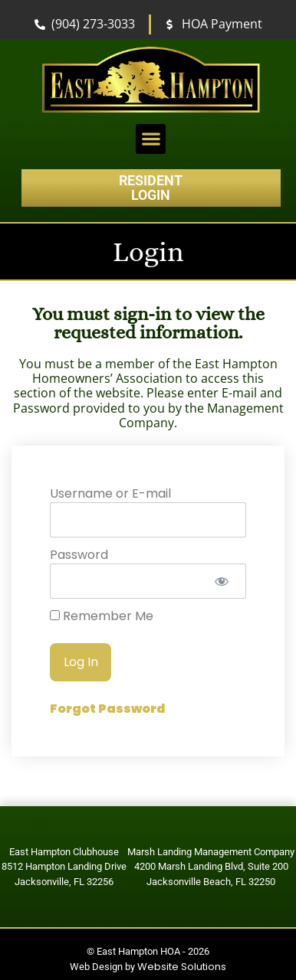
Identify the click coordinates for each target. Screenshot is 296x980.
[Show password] (221, 581)
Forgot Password (107, 709)
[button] (151, 139)
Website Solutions (182, 967)
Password (79, 555)
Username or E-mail (110, 493)
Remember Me (102, 616)
